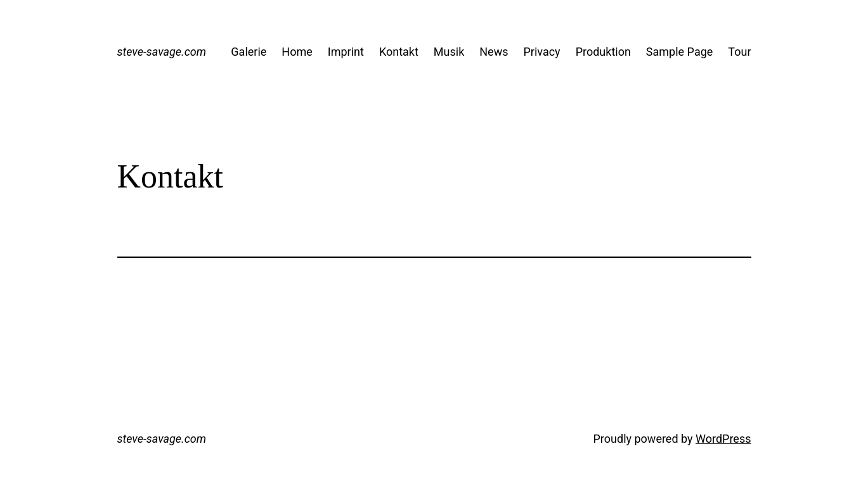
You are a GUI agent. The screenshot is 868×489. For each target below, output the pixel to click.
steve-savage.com (162, 52)
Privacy (541, 52)
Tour (739, 52)
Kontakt (399, 52)
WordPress (723, 439)
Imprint (346, 52)
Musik (449, 52)
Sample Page (679, 52)
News (494, 52)
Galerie (249, 52)
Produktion (603, 52)
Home (297, 52)
